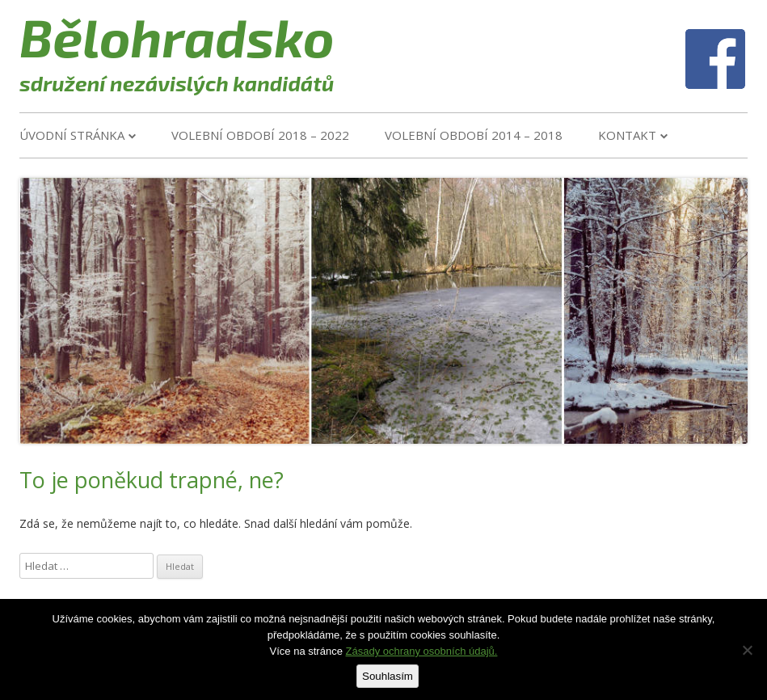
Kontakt (627, 135)
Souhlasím (388, 676)
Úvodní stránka (72, 135)
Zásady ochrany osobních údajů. (422, 651)
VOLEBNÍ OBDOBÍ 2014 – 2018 (474, 135)
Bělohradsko (177, 36)
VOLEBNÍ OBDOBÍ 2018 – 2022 (260, 135)
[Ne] (747, 650)
